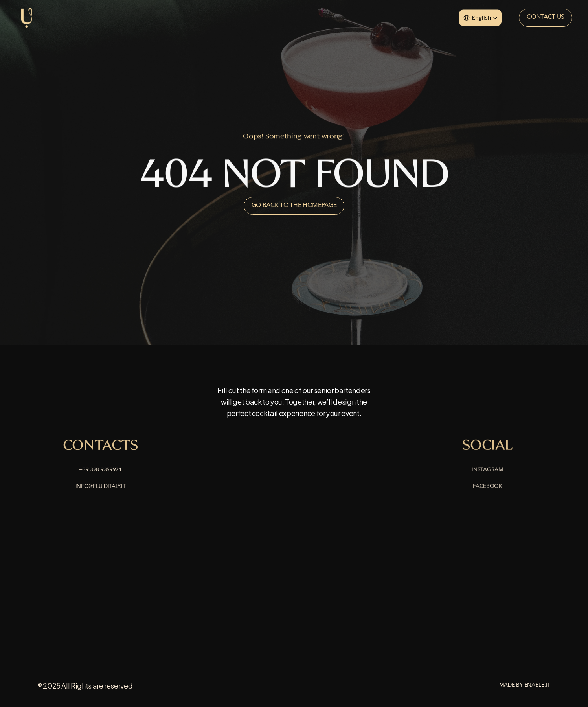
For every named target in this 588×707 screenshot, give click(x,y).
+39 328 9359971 (100, 471)
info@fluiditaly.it (101, 487)
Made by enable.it (525, 685)
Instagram (487, 471)
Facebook (488, 487)
